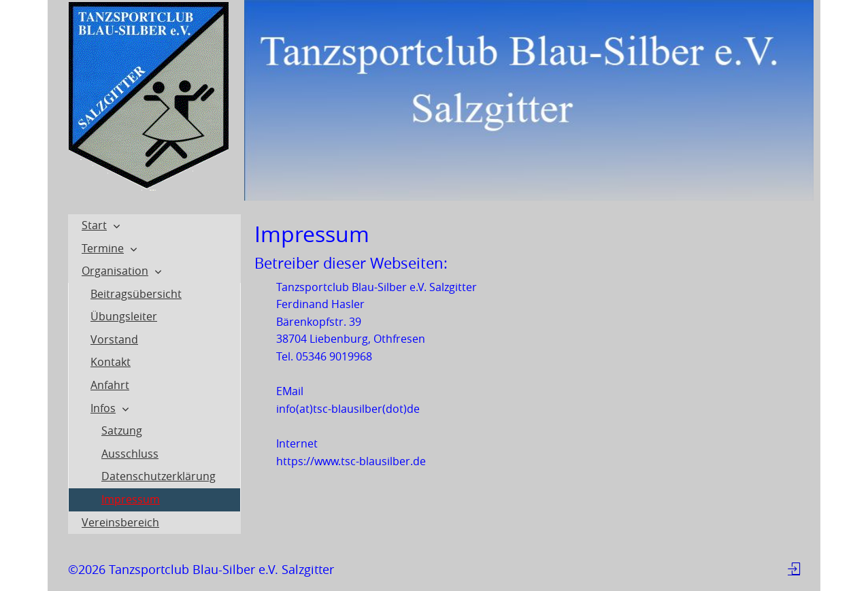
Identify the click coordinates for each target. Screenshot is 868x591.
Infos (103, 408)
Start (94, 225)
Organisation (115, 271)
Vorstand (114, 339)
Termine (103, 248)
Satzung (122, 430)
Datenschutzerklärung (158, 476)
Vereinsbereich (120, 522)
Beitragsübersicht (136, 294)
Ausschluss (130, 454)
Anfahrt (110, 385)
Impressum (131, 499)
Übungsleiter (124, 316)
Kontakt (111, 362)
